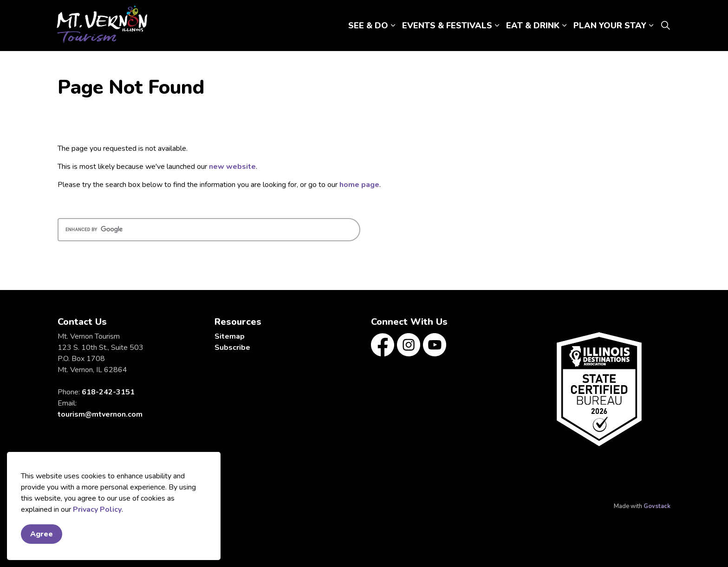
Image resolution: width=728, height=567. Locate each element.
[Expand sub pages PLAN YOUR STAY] (651, 26)
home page (359, 185)
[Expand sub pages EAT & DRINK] (564, 26)
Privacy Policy (97, 509)
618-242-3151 (108, 392)
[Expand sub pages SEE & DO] (393, 26)
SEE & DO (368, 26)
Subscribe (232, 348)
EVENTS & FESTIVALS (447, 26)
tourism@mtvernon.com (100, 414)
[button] (599, 389)
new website (232, 167)
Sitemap (230, 336)
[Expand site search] (665, 26)
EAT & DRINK (533, 26)
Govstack (657, 506)
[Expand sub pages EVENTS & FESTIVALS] (497, 26)
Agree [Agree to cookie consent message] (42, 534)
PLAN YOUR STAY (610, 26)
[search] (209, 230)
